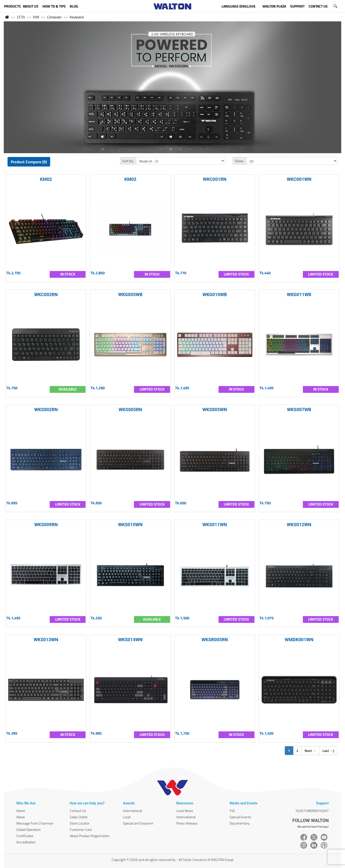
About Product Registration (90, 836)
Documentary (240, 823)
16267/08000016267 (312, 811)
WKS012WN (299, 525)
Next (310, 751)
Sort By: (128, 161)
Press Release (187, 823)
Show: (239, 161)
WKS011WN (215, 525)
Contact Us (78, 811)
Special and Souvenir (138, 823)
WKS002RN (46, 410)
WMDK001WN (299, 640)
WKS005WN (215, 410)
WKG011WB (299, 294)
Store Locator (80, 823)
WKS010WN (130, 525)
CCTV (21, 17)
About (21, 817)
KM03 (130, 179)
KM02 (46, 179)
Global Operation (28, 829)
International (132, 811)
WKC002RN (46, 294)
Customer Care (81, 829)
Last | (328, 751)
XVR (36, 17)
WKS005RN (130, 410)
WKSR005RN (215, 640)
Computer (54, 17)
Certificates (25, 836)
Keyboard (77, 17)
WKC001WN (299, 179)
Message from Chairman (35, 823)
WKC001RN (215, 179)
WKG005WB (130, 294)
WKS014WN (130, 640)
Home (21, 811)
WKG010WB (215, 294)
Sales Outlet (79, 817)
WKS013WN (46, 640)
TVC (232, 811)
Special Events (240, 817)
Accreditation (26, 842)
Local (127, 817)
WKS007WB (299, 410)
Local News (185, 811)
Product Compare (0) (29, 162)
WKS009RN (46, 525)
